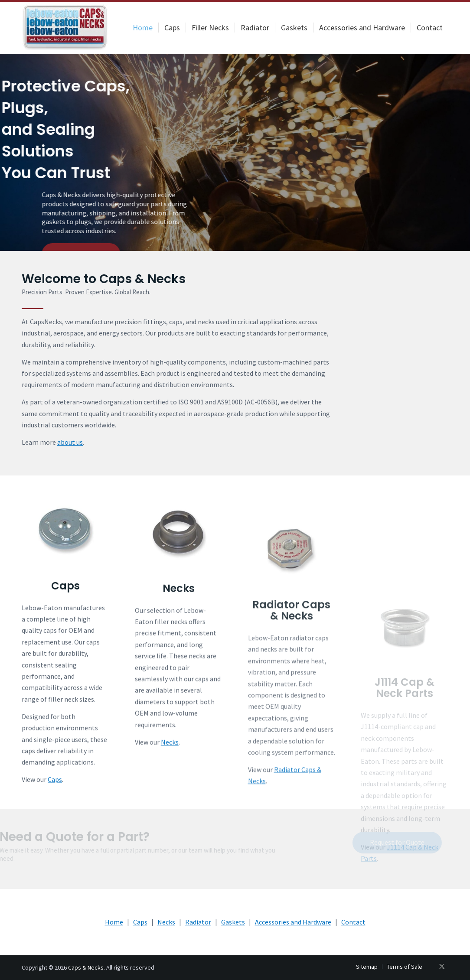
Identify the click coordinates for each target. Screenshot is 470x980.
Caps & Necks (86, 967)
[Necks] (179, 601)
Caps (65, 635)
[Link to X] (442, 966)
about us (70, 442)
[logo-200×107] (65, 28)
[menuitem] (143, 28)
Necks (179, 656)
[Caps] (65, 579)
